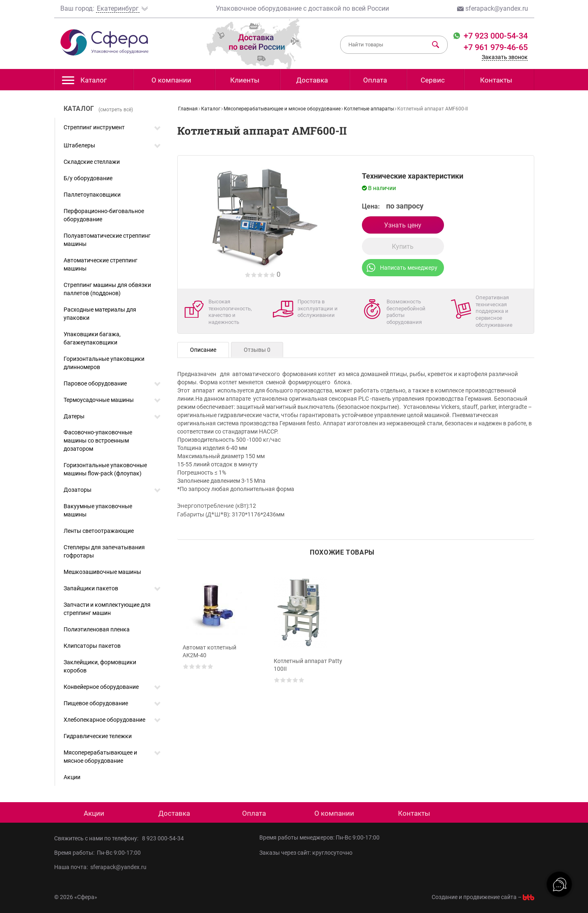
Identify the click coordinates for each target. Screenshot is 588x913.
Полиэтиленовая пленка (97, 629)
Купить (403, 247)
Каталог (84, 82)
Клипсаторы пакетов (92, 646)
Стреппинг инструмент (94, 127)
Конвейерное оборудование (101, 687)
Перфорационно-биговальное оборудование (104, 215)
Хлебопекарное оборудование (104, 720)
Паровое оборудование (95, 383)
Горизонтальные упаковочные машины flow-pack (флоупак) (105, 469)
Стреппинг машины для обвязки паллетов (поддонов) (107, 289)
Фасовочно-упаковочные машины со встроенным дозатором (98, 440)
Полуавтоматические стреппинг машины (107, 240)
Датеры (74, 416)
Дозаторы (78, 490)
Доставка (312, 80)
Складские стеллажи (92, 162)
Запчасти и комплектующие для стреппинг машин (107, 609)
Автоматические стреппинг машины (101, 264)
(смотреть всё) (116, 110)
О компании (171, 80)
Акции (72, 777)
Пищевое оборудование (96, 703)
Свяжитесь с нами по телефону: (98, 838)
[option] (220, 642)
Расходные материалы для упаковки (100, 314)
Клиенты (245, 80)
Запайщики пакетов (91, 588)
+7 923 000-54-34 (495, 36)
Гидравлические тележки (98, 736)
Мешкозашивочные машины (102, 572)
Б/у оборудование (88, 178)
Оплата (375, 80)
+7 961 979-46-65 (496, 47)
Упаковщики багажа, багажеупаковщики (92, 338)
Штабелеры (79, 145)
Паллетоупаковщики (92, 195)
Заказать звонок (505, 57)
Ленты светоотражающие (99, 531)
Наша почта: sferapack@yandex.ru (100, 867)
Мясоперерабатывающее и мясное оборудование (100, 757)
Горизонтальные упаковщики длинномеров (104, 363)
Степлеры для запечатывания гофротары (104, 551)
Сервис (433, 80)
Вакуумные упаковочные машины (98, 510)
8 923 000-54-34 (163, 838)
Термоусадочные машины (99, 400)
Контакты (496, 80)
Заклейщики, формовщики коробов (100, 666)
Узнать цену (403, 225)
